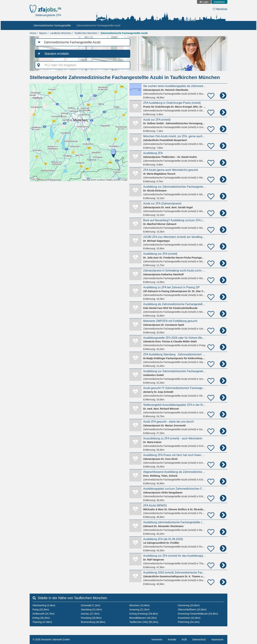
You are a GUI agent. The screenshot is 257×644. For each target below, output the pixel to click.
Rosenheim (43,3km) (189, 618)
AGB (184, 639)
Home (33, 33)
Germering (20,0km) (189, 605)
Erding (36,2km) (41, 618)
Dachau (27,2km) (90, 614)
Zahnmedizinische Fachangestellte (52, 25)
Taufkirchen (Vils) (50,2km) (144, 622)
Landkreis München (61, 33)
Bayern (43, 33)
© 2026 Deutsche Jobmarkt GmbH (51, 639)
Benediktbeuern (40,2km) (143, 618)
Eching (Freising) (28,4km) (144, 614)
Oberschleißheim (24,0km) (192, 610)
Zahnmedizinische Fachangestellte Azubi (98, 25)
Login (205, 2)
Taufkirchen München (86, 33)
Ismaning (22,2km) (139, 610)
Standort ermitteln (57, 54)
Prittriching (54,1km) (189, 622)
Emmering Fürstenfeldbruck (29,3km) (198, 614)
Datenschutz (199, 639)
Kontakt (172, 639)
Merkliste (220, 9)
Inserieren (219, 2)
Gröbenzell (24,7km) (43, 614)
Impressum (217, 639)
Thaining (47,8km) (42, 622)
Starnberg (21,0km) (91, 610)
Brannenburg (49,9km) (93, 622)
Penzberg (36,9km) (91, 618)
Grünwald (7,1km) (91, 605)
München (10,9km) (140, 605)
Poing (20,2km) (41, 610)
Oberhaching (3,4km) (44, 605)
